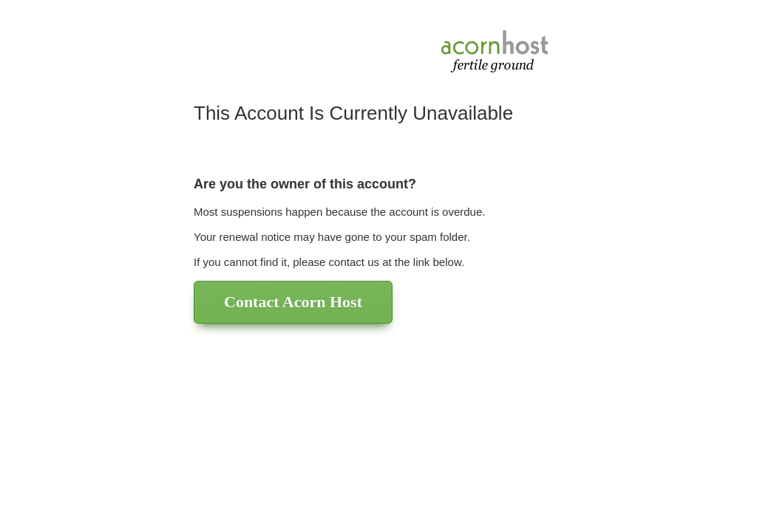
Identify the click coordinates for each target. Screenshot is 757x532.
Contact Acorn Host (293, 302)
